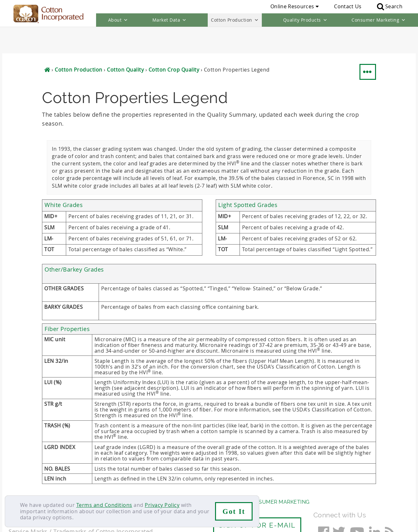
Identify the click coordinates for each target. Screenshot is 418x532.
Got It (234, 511)
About (118, 20)
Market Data (170, 20)
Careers (44, 488)
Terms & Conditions (112, 488)
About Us (22, 475)
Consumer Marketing (379, 20)
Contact (19, 488)
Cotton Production (235, 20)
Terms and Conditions (104, 505)
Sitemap (71, 488)
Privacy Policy (162, 505)
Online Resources (295, 6)
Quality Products (305, 20)
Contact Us (348, 6)
